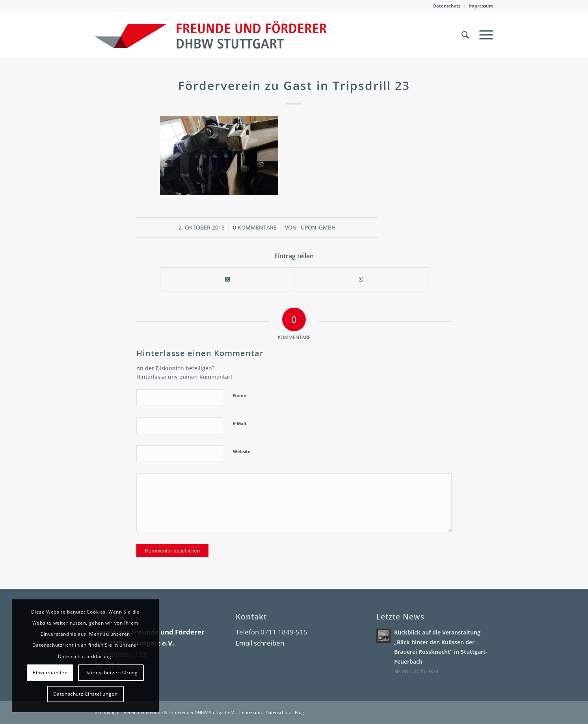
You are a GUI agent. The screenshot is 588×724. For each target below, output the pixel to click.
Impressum (481, 6)
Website (242, 451)
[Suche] (465, 35)
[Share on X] (227, 279)
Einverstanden (50, 673)
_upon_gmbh (317, 227)
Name (240, 395)
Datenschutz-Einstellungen (86, 694)
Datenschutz (447, 6)
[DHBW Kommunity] (211, 35)
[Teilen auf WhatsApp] (361, 279)
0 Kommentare (255, 227)
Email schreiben (260, 643)
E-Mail (239, 423)
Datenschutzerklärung (111, 673)
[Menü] (484, 35)
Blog (299, 712)
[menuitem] (447, 6)
